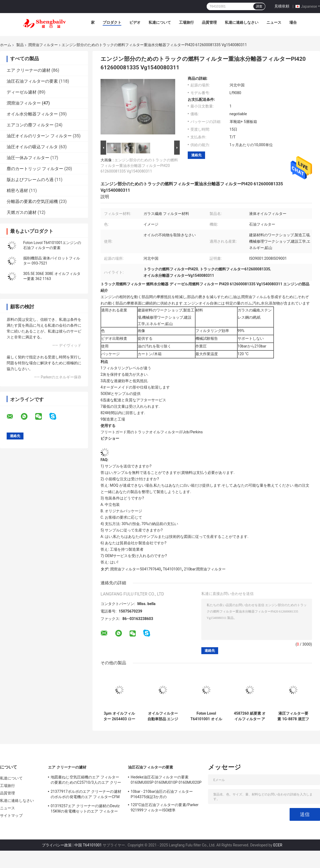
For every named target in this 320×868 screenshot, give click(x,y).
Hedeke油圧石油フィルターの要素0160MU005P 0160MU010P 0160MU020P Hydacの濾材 (166, 781)
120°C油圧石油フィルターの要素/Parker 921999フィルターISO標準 (165, 807)
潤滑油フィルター (43, 45)
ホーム (6, 45)
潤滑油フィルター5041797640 (135, 569)
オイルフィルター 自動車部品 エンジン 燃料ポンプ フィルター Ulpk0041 (163, 716)
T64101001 (172, 569)
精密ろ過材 (17, 191)
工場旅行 (186, 22)
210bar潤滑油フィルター (205, 569)
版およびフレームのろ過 (30, 180)
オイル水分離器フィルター (32, 114)
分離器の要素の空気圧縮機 (32, 201)
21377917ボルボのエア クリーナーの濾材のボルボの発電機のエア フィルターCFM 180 (86, 795)
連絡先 (196, 155)
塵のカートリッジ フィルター (35, 169)
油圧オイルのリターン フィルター (39, 136)
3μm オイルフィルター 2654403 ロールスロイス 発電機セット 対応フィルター (119, 716)
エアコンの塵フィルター (30, 125)
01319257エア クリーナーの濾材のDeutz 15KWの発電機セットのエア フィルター (85, 809)
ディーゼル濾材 (22, 92)
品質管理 (209, 22)
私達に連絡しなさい (242, 22)
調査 (259, 6)
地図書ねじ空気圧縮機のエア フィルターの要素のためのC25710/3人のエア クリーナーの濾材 (86, 781)
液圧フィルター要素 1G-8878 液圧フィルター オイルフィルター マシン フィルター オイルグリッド (293, 716)
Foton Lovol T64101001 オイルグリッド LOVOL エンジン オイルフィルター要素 (206, 716)
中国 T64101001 (88, 845)
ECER (278, 845)
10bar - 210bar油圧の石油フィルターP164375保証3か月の (162, 794)
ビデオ (135, 22)
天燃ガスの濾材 (22, 212)
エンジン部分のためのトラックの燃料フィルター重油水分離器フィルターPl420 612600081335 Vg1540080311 (139, 166)
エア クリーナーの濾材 (29, 70)
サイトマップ (11, 815)
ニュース (274, 22)
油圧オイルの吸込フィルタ (32, 147)
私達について (160, 22)
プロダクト (112, 22)
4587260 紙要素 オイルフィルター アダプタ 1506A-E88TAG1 (250, 716)
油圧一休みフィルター (28, 158)
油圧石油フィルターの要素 (32, 81)
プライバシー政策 (57, 845)
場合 (293, 22)
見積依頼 (282, 6)
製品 (20, 45)
